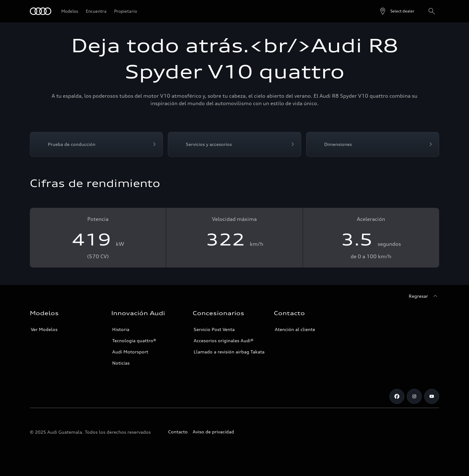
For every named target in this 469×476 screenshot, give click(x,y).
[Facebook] (397, 396)
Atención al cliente (295, 329)
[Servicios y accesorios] (234, 144)
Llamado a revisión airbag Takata (229, 352)
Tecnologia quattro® (134, 341)
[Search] (432, 11)
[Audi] (41, 11)
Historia (121, 329)
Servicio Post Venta (214, 329)
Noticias (121, 363)
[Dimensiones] (373, 144)
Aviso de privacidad (213, 432)
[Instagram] (414, 396)
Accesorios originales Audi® (224, 341)
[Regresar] (424, 296)
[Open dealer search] (397, 11)
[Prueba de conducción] (96, 144)
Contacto (178, 432)
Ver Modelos (44, 329)
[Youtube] (432, 396)
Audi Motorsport (130, 352)
